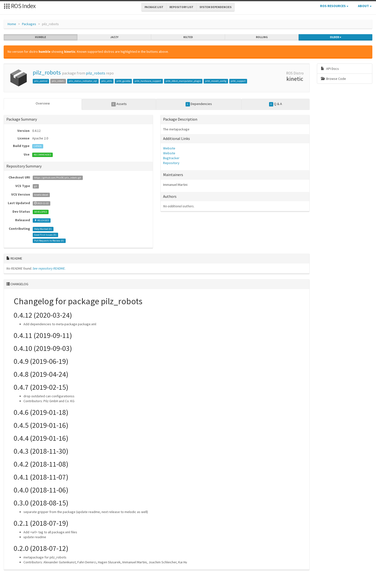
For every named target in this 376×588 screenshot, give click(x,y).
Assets (119, 104)
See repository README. (49, 268)
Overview (43, 103)
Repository (171, 163)
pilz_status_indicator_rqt (83, 81)
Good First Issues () (45, 235)
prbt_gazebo (123, 81)
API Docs (330, 69)
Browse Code (333, 79)
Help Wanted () (43, 229)
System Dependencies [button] (215, 7)
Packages (29, 24)
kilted (188, 37)
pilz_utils (107, 81)
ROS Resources (334, 6)
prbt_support (238, 81)
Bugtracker (171, 158)
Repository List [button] (181, 7)
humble (41, 37)
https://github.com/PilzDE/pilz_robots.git (58, 178)
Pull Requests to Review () (49, 241)
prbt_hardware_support (148, 81)
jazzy (114, 37)
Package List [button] (154, 7)
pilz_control (41, 81)
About (365, 6)
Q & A (276, 104)
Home (12, 24)
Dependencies (199, 104)
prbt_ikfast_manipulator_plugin (183, 81)
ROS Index (20, 6)
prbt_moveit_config (216, 81)
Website (169, 148)
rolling (262, 37)
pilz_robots (47, 72)
